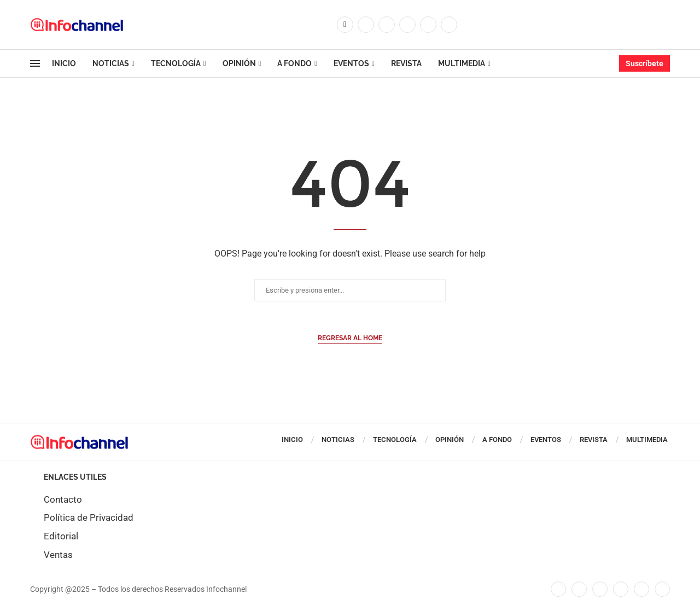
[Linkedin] (407, 25)
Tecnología (176, 63)
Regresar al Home (350, 338)
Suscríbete (644, 63)
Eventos (351, 63)
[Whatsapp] (449, 25)
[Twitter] (366, 25)
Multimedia (462, 63)
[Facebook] (345, 25)
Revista (406, 63)
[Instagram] (387, 25)
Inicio (64, 63)
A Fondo (294, 63)
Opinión (239, 63)
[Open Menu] (35, 63)
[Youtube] (428, 25)
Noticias (111, 63)
